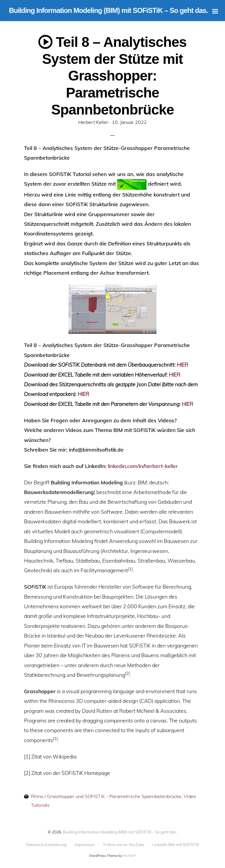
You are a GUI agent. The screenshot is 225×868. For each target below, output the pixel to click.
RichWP (129, 856)
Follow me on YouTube (124, 845)
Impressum (85, 845)
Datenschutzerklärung (46, 845)
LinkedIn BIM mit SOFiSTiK (176, 845)
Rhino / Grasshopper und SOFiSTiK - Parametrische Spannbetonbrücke (106, 796)
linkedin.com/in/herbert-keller (143, 466)
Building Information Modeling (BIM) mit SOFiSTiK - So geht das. (120, 832)
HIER (182, 365)
